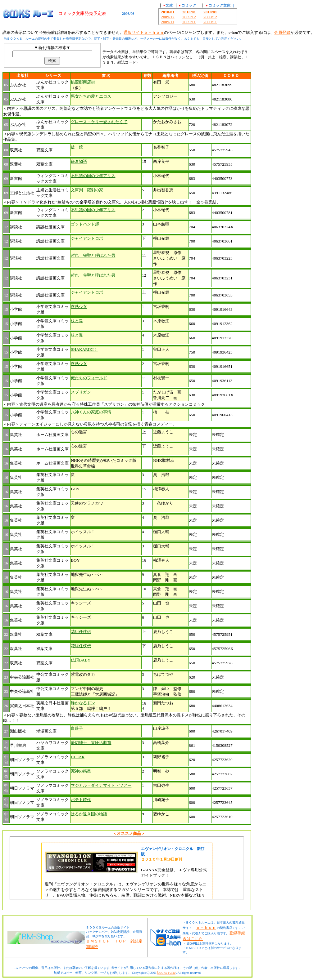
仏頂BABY (81, 660)
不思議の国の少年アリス (93, 176)
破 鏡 (77, 147)
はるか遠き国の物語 (89, 814)
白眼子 (77, 728)
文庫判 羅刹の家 (87, 190)
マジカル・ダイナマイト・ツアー (101, 785)
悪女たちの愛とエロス (91, 96)
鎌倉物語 (79, 161)
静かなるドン (83, 703)
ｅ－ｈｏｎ (206, 927)
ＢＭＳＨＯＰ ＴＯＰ (106, 941)
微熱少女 (79, 307)
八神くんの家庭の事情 (91, 412)
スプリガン (81, 392)
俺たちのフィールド (89, 378)
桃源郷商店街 (83, 82)
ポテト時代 (81, 800)
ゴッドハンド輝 (85, 224)
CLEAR (78, 757)
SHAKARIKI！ (84, 349)
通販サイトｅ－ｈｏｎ (144, 32)
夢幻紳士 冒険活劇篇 (91, 743)
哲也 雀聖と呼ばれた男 (93, 255)
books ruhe (166, 972)
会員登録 (282, 32)
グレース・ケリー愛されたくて (99, 122)
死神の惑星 (81, 771)
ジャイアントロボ (87, 238)
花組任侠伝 (81, 632)
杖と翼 (77, 321)
